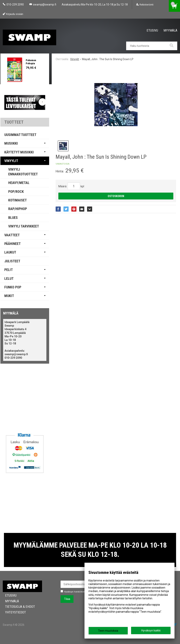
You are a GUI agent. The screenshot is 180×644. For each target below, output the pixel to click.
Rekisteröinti (146, 5)
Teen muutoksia (108, 631)
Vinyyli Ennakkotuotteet (23, 172)
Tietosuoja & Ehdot (18, 607)
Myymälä (170, 30)
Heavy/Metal (19, 183)
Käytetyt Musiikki (19, 152)
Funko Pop (13, 287)
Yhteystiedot (13, 612)
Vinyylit (11, 161)
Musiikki (11, 143)
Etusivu (152, 30)
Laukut (10, 252)
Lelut (9, 279)
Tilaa (67, 599)
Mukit (9, 296)
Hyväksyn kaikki (151, 630)
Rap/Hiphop (18, 209)
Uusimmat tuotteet (20, 135)
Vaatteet (12, 235)
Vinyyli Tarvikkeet (24, 226)
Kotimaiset (17, 200)
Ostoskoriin (116, 196)
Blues (13, 218)
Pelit (9, 270)
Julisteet (12, 261)
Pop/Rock (16, 192)
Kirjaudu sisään (15, 14)
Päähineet (12, 244)
